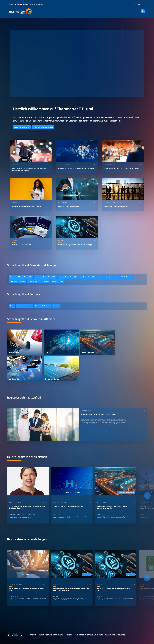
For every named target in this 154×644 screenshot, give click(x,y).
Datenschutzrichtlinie (95, 635)
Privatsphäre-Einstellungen (115, 635)
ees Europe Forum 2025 (88, 277)
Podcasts (56, 306)
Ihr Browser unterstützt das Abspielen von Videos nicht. (77, 63)
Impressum (33, 635)
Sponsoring (69, 635)
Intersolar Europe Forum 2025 (68, 277)
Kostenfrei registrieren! (22, 127)
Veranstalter (58, 635)
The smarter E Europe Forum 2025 (21, 277)
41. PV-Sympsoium (127, 277)
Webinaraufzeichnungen (25, 306)
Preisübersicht (80, 635)
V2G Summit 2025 (57, 281)
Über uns (49, 635)
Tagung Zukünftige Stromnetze (108, 277)
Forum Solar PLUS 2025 (17, 281)
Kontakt (41, 635)
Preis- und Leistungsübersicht (43, 127)
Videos (12, 306)
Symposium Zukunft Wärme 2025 (38, 281)
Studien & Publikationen (43, 306)
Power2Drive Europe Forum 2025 (45, 277)
